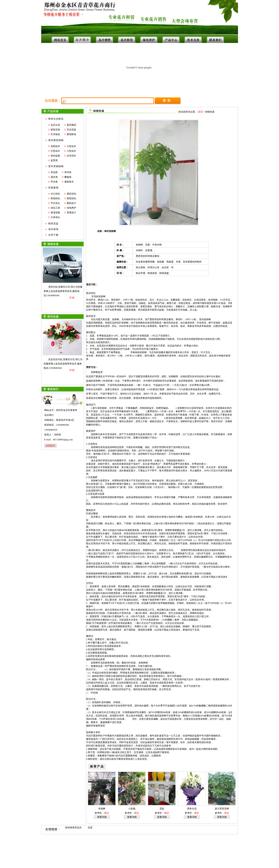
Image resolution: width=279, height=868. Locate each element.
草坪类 (68, 172)
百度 (90, 828)
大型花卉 (71, 146)
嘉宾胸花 (71, 125)
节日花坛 (55, 203)
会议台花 (55, 125)
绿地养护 (71, 208)
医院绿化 (71, 198)
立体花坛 (55, 217)
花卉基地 (53, 229)
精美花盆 (53, 224)
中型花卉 (55, 151)
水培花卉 (71, 156)
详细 (72, 298)
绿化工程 (55, 208)
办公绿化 (55, 194)
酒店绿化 (71, 194)
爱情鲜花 (71, 134)
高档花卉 (55, 146)
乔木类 (54, 182)
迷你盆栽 (55, 156)
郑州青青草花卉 (73, 828)
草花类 (54, 172)
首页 (200, 112)
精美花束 (55, 130)
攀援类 (68, 177)
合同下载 (53, 235)
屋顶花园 (55, 213)
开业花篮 (71, 130)
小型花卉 (71, 151)
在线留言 (50, 446)
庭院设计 (71, 203)
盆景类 (54, 160)
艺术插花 (55, 134)
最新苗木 (69, 182)
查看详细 (102, 817)
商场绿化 (55, 198)
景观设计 (71, 213)
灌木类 (54, 177)
